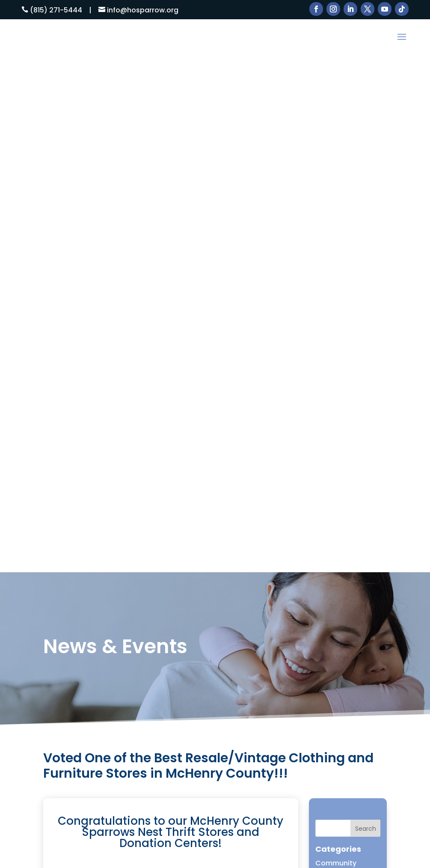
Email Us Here (188, 664)
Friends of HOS (340, 395)
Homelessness (341, 426)
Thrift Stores (294, 639)
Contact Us (292, 650)
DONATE (286, 661)
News (325, 456)
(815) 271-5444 (56, 10)
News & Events (297, 628)
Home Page (335, 411)
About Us (288, 595)
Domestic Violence (348, 365)
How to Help (293, 606)
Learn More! (215, 811)
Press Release (339, 471)
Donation (331, 380)
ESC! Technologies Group (73, 860)
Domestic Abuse (344, 350)
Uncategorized (341, 486)
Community (336, 335)
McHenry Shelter (343, 441)
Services (287, 617)
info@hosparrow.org (143, 10)
